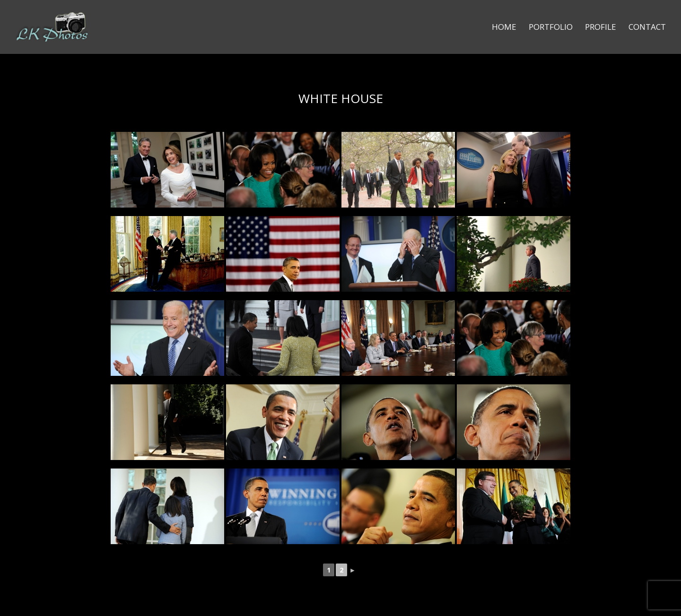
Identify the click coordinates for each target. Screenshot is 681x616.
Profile (601, 28)
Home (504, 28)
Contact (647, 28)
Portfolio (551, 28)
